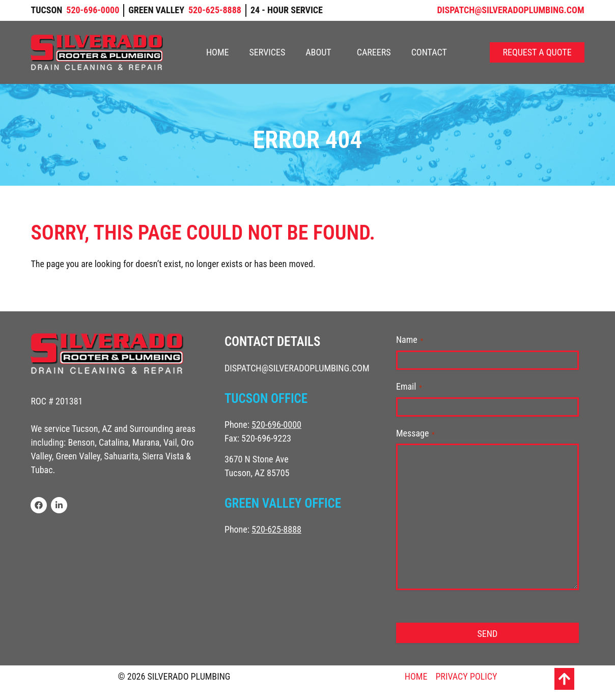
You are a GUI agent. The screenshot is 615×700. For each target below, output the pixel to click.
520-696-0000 (276, 425)
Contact (429, 52)
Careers (374, 52)
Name (410, 340)
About (321, 52)
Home (218, 52)
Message (415, 433)
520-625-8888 (276, 529)
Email (409, 387)
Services (267, 52)
